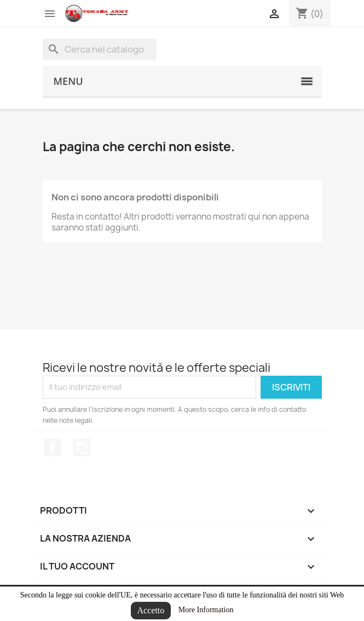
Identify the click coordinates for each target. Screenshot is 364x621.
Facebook (53, 447)
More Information (206, 610)
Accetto (151, 610)
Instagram (82, 447)
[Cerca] (100, 49)
